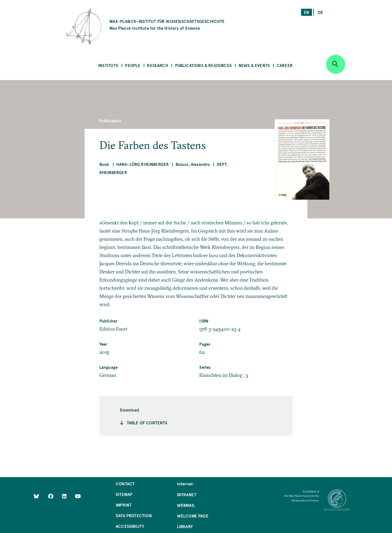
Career (285, 65)
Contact (125, 484)
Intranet (187, 494)
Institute (108, 65)
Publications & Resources (203, 65)
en (307, 12)
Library (185, 526)
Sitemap (124, 494)
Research (157, 65)
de (321, 12)
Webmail (186, 505)
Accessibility (130, 526)
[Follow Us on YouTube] (78, 496)
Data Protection (134, 515)
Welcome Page (193, 516)
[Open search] (336, 64)
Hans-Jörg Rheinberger (143, 164)
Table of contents (147, 423)
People (133, 65)
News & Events (254, 65)
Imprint (124, 505)
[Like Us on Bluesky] (36, 496)
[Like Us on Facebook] (51, 496)
